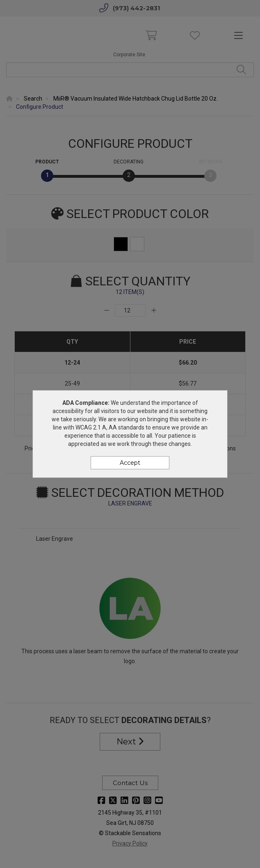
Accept (130, 463)
